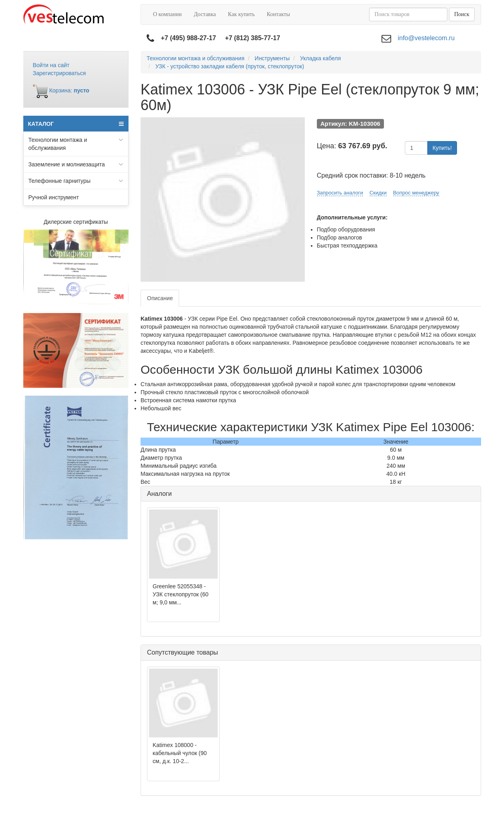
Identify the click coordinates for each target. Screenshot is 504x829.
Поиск (462, 14)
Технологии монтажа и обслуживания (76, 143)
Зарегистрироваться (59, 73)
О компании (167, 14)
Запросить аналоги (340, 193)
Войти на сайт (51, 65)
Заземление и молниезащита (76, 164)
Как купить (242, 14)
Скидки (378, 193)
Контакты (278, 14)
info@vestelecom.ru (426, 38)
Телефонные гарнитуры (76, 181)
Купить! (442, 148)
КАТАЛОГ (76, 124)
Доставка (205, 14)
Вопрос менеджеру (416, 193)
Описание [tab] (160, 298)
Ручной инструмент (54, 197)
